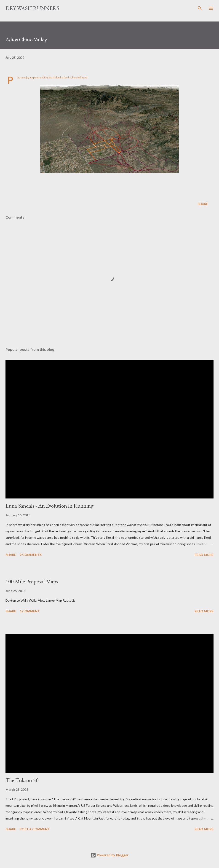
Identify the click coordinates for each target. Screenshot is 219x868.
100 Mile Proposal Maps (32, 581)
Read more (204, 555)
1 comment (30, 611)
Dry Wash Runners (32, 8)
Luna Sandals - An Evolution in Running (49, 506)
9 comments (31, 555)
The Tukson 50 (22, 780)
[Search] (200, 8)
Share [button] (203, 204)
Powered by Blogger (109, 855)
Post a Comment (35, 829)
